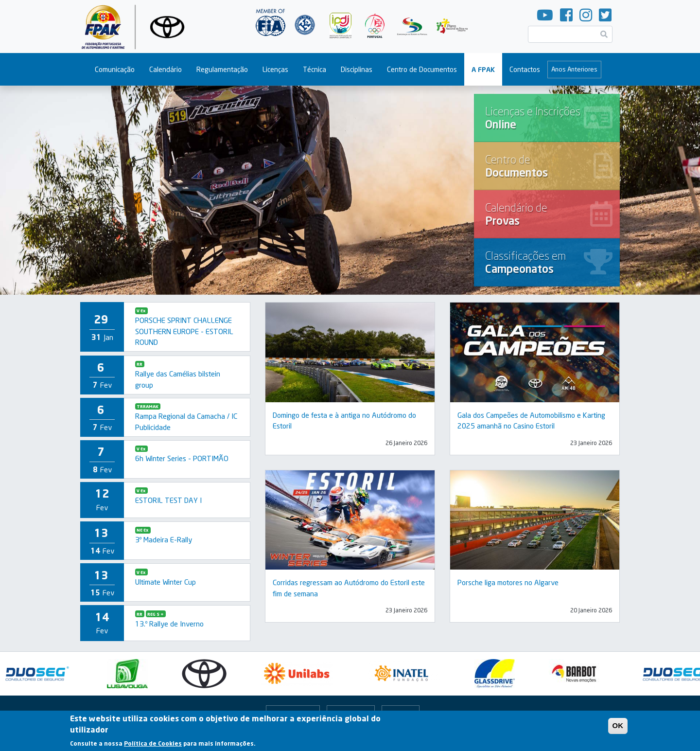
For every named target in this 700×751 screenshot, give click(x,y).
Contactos (525, 69)
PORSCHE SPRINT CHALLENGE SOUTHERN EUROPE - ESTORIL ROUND (184, 331)
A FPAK (483, 69)
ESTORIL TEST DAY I (168, 500)
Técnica (315, 69)
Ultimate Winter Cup (166, 582)
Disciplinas (357, 69)
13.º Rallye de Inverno (169, 624)
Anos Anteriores (574, 69)
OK (618, 727)
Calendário (166, 69)
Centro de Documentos (422, 69)
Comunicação (115, 69)
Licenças (275, 69)
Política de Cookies (153, 745)
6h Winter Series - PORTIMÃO (182, 458)
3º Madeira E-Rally (164, 539)
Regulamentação (222, 69)
